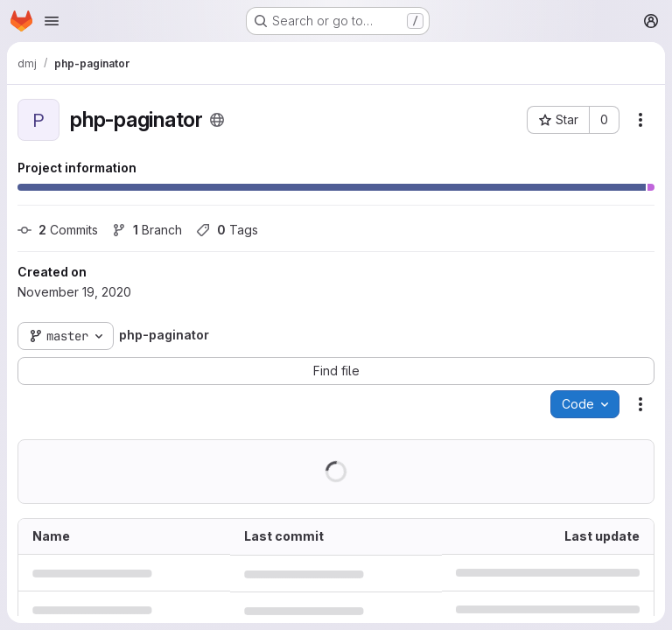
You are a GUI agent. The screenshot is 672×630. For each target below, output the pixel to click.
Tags (227, 230)
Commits (58, 230)
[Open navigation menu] (52, 21)
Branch (147, 230)
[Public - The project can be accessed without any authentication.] (217, 120)
